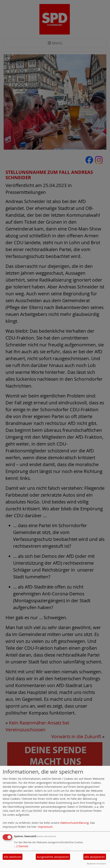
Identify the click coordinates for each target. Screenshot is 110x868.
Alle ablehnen (13, 857)
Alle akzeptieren (95, 857)
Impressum (45, 827)
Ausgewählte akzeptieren (53, 857)
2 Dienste (21, 846)
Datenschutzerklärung (75, 823)
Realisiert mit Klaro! (96, 864)
